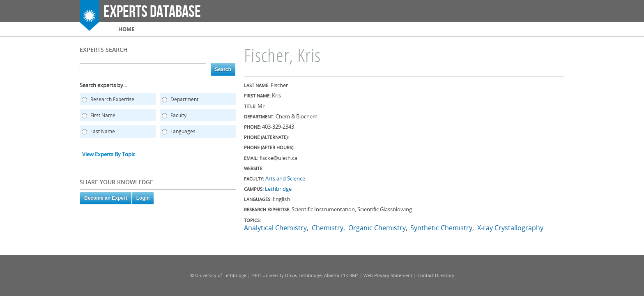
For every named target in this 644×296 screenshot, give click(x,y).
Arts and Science (285, 178)
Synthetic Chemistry (441, 228)
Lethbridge (278, 189)
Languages (183, 131)
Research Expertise (112, 99)
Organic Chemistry (377, 228)
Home (126, 29)
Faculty (178, 115)
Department (184, 99)
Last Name (103, 131)
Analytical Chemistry (275, 228)
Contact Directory (436, 275)
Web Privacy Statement (388, 275)
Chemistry (328, 228)
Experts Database (152, 12)
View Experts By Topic (109, 154)
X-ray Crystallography (510, 228)
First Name (103, 115)
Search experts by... (103, 85)
